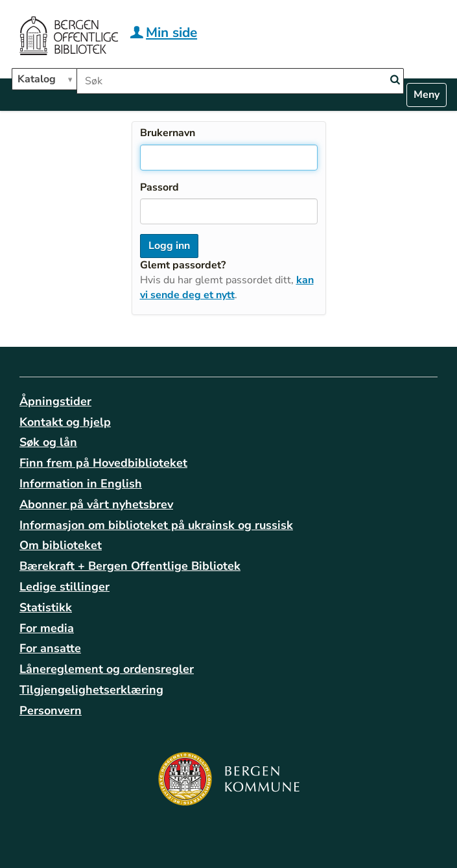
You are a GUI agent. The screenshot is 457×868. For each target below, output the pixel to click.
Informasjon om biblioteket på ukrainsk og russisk (156, 525)
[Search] (395, 80)
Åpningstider (55, 401)
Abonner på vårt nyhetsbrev (96, 504)
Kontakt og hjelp (65, 422)
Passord (159, 187)
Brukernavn (168, 133)
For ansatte (50, 648)
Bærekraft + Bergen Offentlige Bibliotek (130, 566)
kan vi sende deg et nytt (227, 287)
